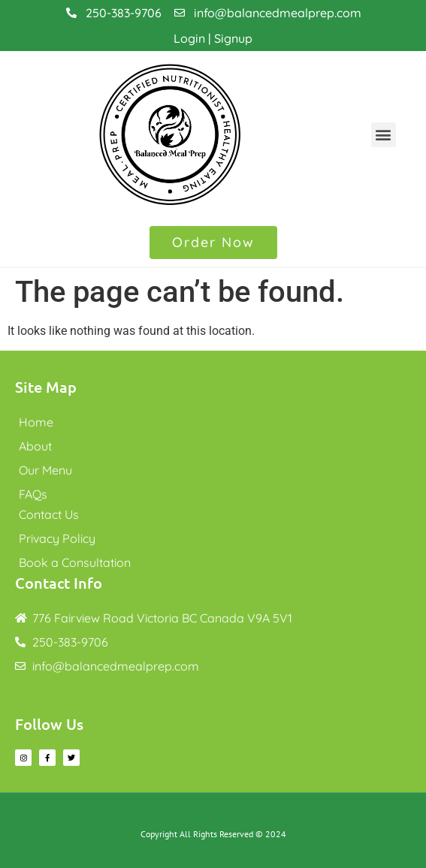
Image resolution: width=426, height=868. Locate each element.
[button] (384, 135)
